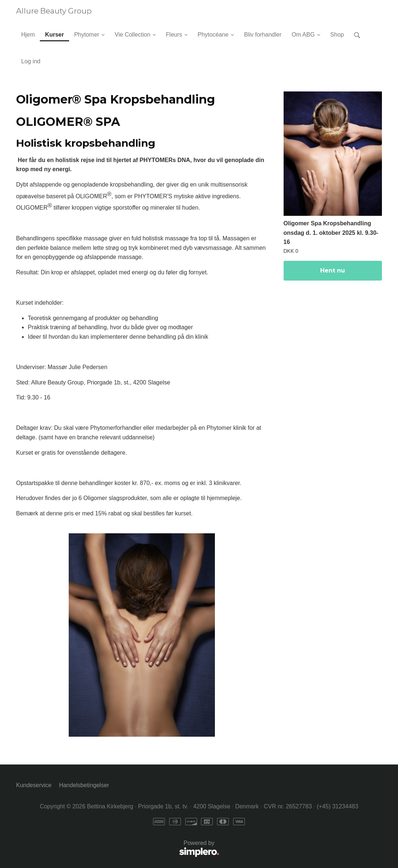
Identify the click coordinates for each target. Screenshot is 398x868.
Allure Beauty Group (54, 11)
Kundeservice (34, 785)
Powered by (118, 849)
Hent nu (333, 270)
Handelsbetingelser (84, 785)
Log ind (31, 61)
